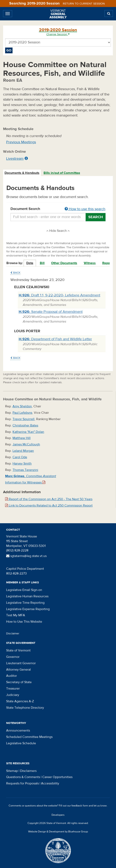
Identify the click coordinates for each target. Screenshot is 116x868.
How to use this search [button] (85, 209)
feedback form (80, 806)
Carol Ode (20, 457)
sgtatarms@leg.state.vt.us (26, 556)
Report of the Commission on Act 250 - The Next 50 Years (49, 499)
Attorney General (18, 670)
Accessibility (50, 783)
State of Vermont (18, 650)
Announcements (18, 731)
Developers (58, 815)
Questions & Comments (23, 777)
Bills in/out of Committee (62, 173)
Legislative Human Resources (27, 596)
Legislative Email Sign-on (24, 590)
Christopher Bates (25, 425)
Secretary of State (19, 682)
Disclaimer (13, 634)
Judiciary (13, 695)
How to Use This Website (24, 622)
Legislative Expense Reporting (28, 609)
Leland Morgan (23, 451)
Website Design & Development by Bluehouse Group (58, 832)
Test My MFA (16, 615)
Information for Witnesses (25, 482)
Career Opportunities (57, 777)
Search (96, 217)
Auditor (11, 676)
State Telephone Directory (25, 708)
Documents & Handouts (22, 173)
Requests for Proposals (22, 783)
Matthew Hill (22, 438)
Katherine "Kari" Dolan (28, 432)
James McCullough (26, 444)
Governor (13, 657)
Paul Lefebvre (22, 413)
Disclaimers (28, 771)
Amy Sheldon (22, 406)
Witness (90, 263)
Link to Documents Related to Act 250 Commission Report (49, 506)
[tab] (22, 173)
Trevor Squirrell (24, 419)
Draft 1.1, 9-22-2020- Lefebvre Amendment (59, 295)
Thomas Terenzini (25, 470)
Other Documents (64, 263)
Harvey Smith (22, 464)
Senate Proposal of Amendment (51, 312)
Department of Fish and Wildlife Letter (55, 339)
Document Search (58, 209)
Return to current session (84, 4)
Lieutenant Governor (21, 663)
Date (30, 263)
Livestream (15, 159)
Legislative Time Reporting (25, 603)
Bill (42, 263)
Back (15, 273)
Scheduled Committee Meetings (29, 737)
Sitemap (12, 771)
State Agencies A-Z (20, 701)
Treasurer (13, 689)
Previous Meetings (21, 142)
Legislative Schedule (21, 743)
